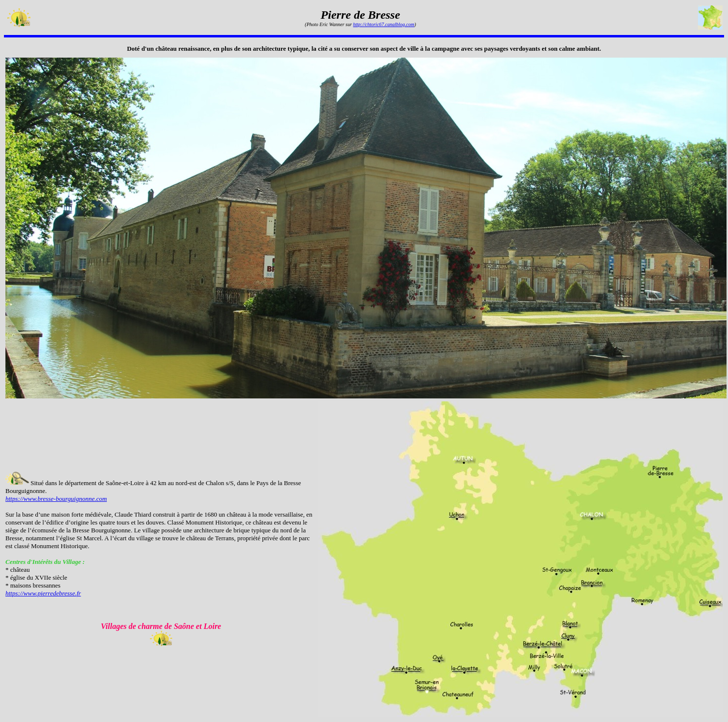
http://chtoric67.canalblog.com (383, 24)
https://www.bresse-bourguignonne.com (56, 499)
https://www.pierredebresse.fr (43, 593)
